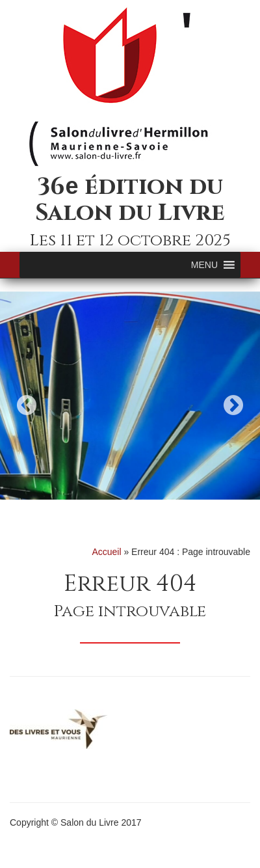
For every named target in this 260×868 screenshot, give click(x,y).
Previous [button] (27, 405)
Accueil (106, 552)
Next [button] (233, 405)
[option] (130, 396)
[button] (204, 265)
